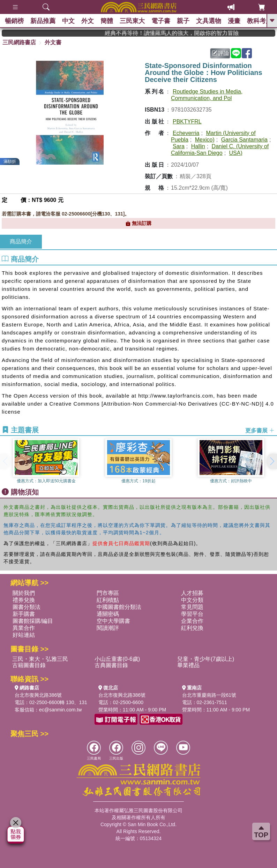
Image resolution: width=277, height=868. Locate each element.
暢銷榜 (15, 21)
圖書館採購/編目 (33, 621)
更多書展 (260, 430)
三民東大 (134, 21)
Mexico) (205, 140)
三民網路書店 (19, 42)
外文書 (53, 42)
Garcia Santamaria (244, 140)
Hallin (198, 146)
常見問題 (192, 607)
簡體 (108, 21)
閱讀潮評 (108, 628)
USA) (236, 153)
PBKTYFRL (187, 122)
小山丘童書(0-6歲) (117, 659)
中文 (69, 21)
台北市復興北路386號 (38, 695)
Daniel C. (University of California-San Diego (220, 150)
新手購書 (24, 614)
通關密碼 (108, 614)
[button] (272, 461)
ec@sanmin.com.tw (60, 710)
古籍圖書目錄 (29, 665)
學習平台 (192, 614)
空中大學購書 (113, 621)
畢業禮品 (188, 665)
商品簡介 (21, 241)
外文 (89, 21)
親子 (186, 21)
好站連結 (24, 635)
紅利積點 (108, 600)
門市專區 (108, 593)
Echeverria (186, 133)
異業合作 (24, 628)
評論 (220, 53)
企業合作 (192, 621)
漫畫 (238, 21)
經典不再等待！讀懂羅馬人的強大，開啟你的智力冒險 (184, 33)
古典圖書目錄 (111, 665)
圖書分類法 (27, 607)
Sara (179, 146)
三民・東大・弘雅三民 (40, 659)
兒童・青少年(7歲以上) (206, 659)
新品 (44, 21)
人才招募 (192, 593)
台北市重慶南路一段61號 (209, 695)
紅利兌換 (192, 628)
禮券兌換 (24, 600)
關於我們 (24, 593)
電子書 (163, 21)
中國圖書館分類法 (119, 607)
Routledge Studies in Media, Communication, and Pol (207, 95)
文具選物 (212, 21)
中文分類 (192, 600)
